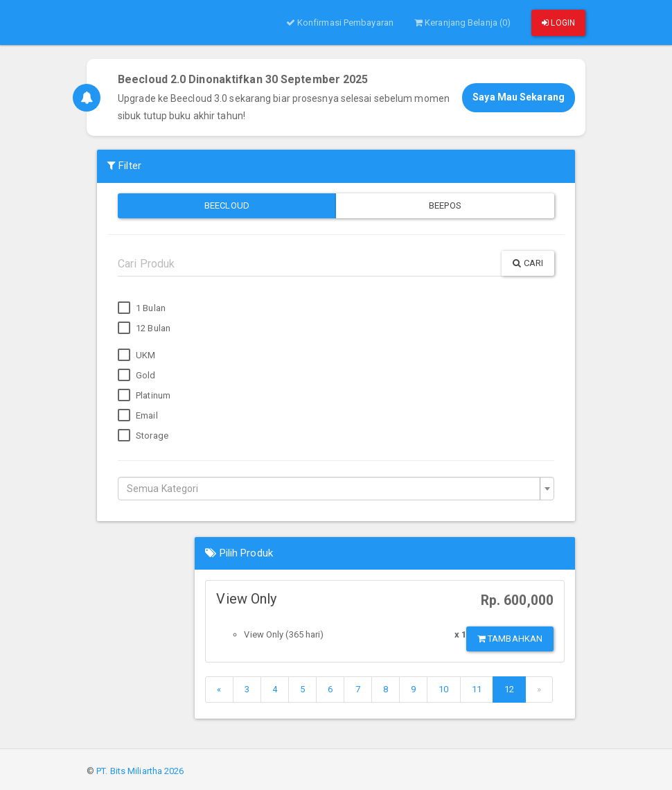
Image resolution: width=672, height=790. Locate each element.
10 (443, 689)
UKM (136, 355)
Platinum (144, 396)
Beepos (445, 205)
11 (477, 689)
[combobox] (336, 489)
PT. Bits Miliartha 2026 (140, 771)
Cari (528, 263)
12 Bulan (144, 328)
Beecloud (227, 205)
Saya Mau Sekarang (519, 97)
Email (138, 416)
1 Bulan (142, 308)
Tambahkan (510, 639)
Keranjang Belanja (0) (462, 23)
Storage (143, 436)
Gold (137, 376)
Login (558, 23)
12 (509, 689)
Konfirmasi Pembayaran (340, 23)
